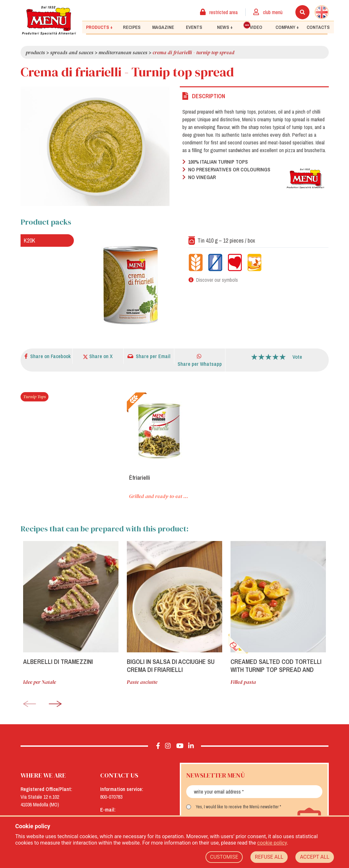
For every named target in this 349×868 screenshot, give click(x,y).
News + (225, 27)
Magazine (163, 27)
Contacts (318, 27)
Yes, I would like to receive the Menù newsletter (237, 807)
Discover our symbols (217, 280)
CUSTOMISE (224, 857)
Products (35, 52)
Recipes (132, 27)
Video (253, 26)
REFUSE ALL (269, 857)
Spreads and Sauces (72, 52)
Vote (297, 357)
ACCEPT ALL (314, 857)
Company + (287, 27)
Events (194, 27)
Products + (99, 27)
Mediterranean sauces (123, 52)
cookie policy (272, 843)
